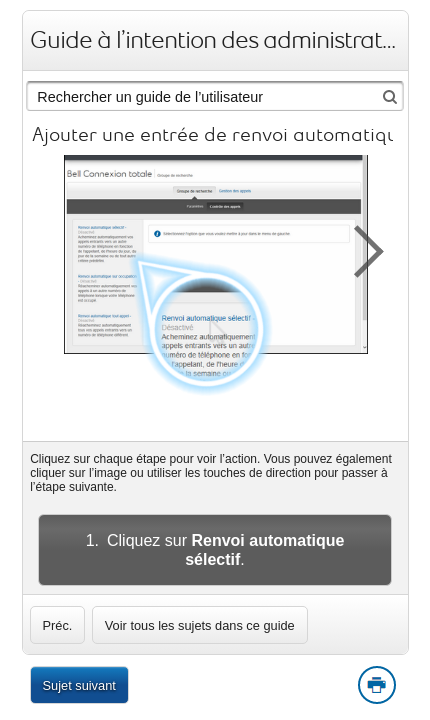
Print (376, 686)
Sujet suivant (79, 685)
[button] (358, 248)
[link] (58, 625)
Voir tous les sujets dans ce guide (200, 625)
